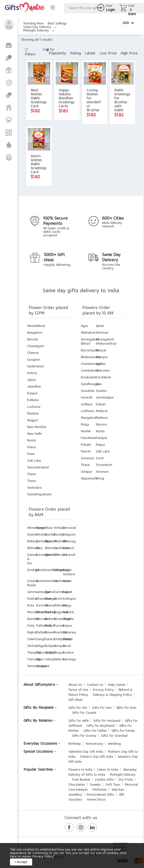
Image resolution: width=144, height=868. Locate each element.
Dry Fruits (126, 780)
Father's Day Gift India (97, 757)
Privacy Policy (103, 690)
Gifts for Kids (126, 708)
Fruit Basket (81, 780)
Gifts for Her (78, 708)
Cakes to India (108, 770)
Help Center (117, 685)
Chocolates (77, 785)
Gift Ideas (76, 700)
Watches (118, 790)
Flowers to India (80, 770)
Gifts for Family (123, 731)
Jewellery (75, 795)
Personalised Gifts (100, 795)
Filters (30, 53)
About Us (75, 685)
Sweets (95, 785)
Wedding (114, 744)
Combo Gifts (104, 780)
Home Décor (96, 800)
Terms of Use (78, 690)
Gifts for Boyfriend (101, 726)
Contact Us (95, 685)
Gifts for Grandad (114, 736)
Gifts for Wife (78, 721)
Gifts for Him (102, 708)
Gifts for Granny (84, 736)
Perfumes (100, 790)
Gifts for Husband (107, 721)
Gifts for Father (95, 731)
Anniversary (94, 744)
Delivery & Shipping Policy (112, 695)
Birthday (75, 744)
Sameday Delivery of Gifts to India (103, 772)
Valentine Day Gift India (86, 752)
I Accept (21, 862)
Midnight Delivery (39, 31)
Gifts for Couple (84, 713)
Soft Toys (113, 785)
